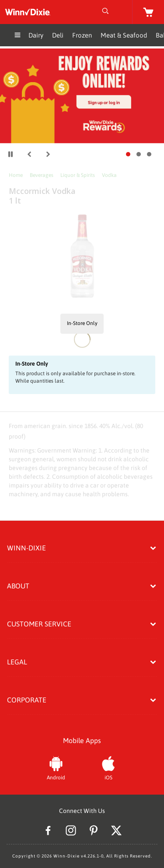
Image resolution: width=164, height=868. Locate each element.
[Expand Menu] (17, 36)
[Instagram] (71, 832)
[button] (29, 154)
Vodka (109, 175)
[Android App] (56, 767)
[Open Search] (105, 12)
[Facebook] (48, 832)
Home (16, 175)
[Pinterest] (94, 832)
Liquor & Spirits (78, 175)
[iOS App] (108, 767)
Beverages (42, 175)
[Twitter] (116, 832)
